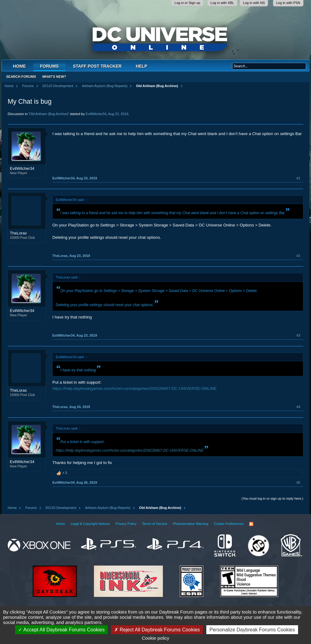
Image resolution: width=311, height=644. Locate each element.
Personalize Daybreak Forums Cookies (252, 630)
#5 (298, 482)
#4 (298, 407)
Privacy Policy (126, 524)
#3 (298, 335)
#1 (298, 178)
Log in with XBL (222, 3)
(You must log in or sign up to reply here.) (272, 498)
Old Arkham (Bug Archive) (49, 114)
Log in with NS (254, 3)
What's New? (54, 77)
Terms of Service (155, 524)
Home (19, 66)
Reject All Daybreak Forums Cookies (157, 630)
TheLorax (18, 233)
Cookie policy (155, 638)
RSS (251, 524)
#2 (298, 256)
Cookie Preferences (229, 524)
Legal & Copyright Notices (90, 524)
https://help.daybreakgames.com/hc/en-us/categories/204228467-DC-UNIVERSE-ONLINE (134, 388)
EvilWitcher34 (96, 114)
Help (141, 66)
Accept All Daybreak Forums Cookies (61, 630)
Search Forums (21, 77)
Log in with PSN (288, 3)
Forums (49, 66)
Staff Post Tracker (97, 66)
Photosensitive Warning (190, 524)
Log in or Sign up (187, 3)
